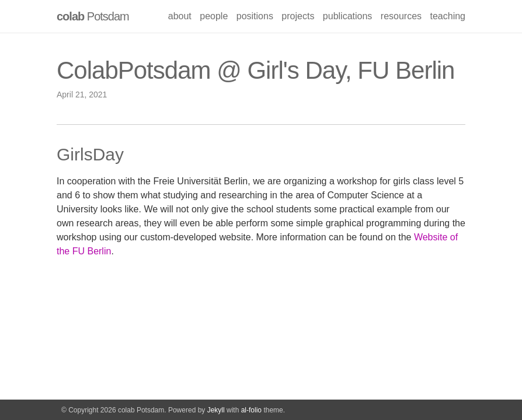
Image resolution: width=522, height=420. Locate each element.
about (180, 16)
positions (255, 16)
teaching (448, 16)
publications (348, 16)
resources (401, 16)
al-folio (251, 410)
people (214, 16)
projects (298, 16)
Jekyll (216, 410)
